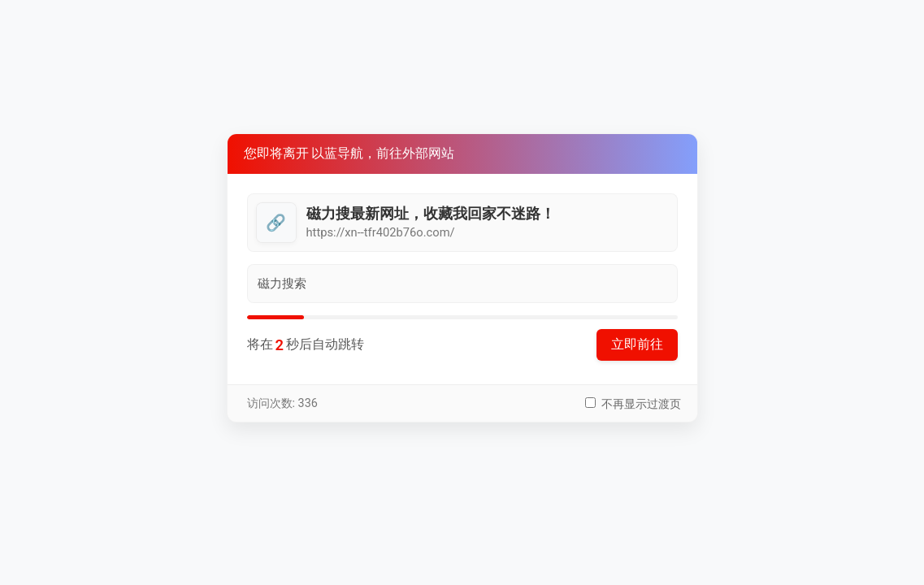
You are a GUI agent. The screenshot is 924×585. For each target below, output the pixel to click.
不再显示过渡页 (641, 404)
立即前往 (637, 344)
